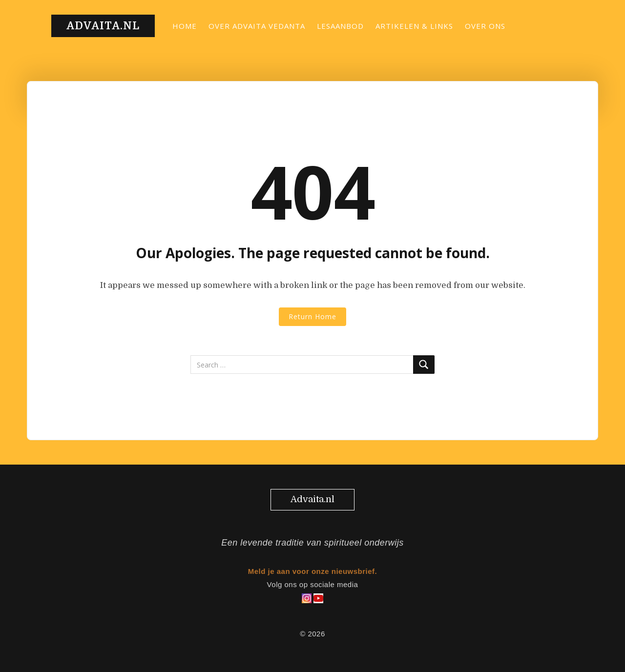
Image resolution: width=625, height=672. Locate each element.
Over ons (485, 26)
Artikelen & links (414, 26)
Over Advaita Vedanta (257, 26)
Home (185, 26)
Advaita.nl (103, 26)
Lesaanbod (340, 26)
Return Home (312, 316)
